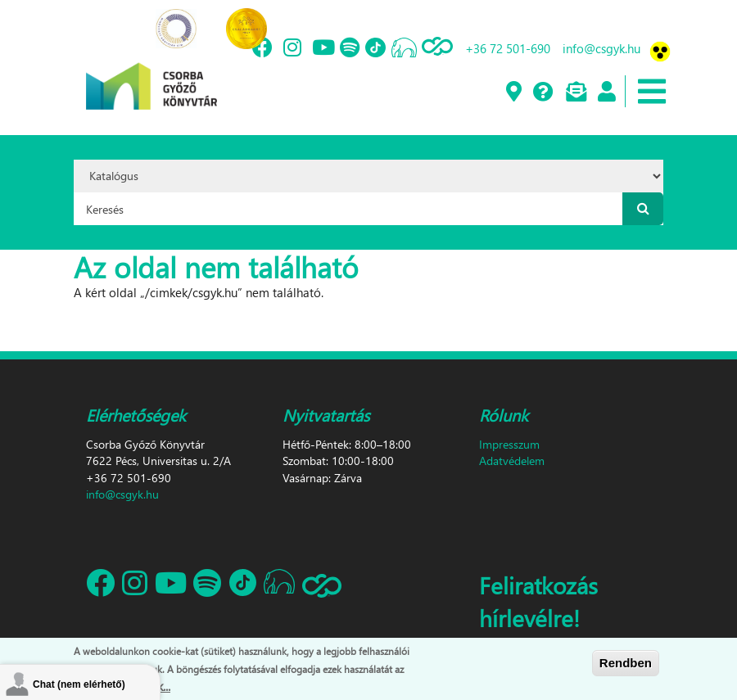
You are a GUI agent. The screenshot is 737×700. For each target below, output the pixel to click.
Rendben (626, 664)
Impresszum (509, 444)
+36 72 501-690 (508, 48)
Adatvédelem (512, 461)
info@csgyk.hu (601, 48)
